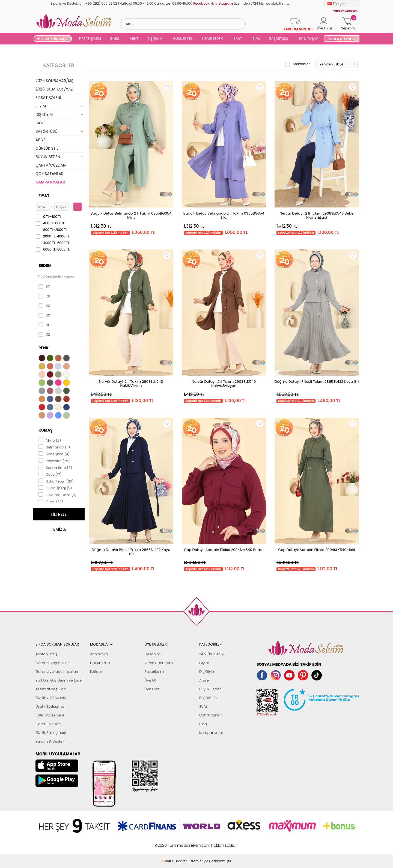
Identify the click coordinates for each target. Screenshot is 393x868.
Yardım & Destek (50, 741)
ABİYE (134, 39)
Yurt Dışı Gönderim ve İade (59, 680)
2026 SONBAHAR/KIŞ (54, 81)
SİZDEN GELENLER (342, 39)
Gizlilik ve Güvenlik (51, 698)
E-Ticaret (180, 843)
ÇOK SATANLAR (49, 174)
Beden (45, 266)
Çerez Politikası (48, 724)
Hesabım (152, 654)
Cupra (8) (51, 501)
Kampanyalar (211, 733)
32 (44, 334)
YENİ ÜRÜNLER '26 (55, 39)
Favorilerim (154, 672)
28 (44, 296)
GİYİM (114, 39)
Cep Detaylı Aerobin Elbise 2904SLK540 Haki (317, 550)
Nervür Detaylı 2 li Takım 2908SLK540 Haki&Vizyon (131, 384)
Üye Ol (150, 680)
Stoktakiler (298, 64)
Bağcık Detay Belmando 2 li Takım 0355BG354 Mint (131, 215)
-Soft (167, 843)
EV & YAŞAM (309, 39)
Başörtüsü (208, 698)
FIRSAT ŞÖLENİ (90, 39)
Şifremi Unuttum (159, 663)
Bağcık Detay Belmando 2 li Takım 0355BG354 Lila (224, 215)
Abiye (204, 680)
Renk (44, 348)
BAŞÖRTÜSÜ (279, 39)
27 (44, 287)
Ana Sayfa (99, 654)
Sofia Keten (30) (56, 481)
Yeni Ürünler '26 (212, 654)
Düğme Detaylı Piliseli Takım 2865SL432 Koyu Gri (316, 382)
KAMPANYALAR (50, 182)
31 (44, 325)
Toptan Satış (46, 654)
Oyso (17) (50, 474)
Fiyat (44, 196)
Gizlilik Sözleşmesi (51, 733)
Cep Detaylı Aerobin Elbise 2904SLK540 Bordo (224, 550)
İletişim (96, 672)
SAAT (238, 39)
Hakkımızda (100, 663)
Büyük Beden (210, 689)
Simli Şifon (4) (54, 454)
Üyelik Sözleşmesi (50, 706)
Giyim (204, 663)
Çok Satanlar (210, 715)
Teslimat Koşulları (51, 689)
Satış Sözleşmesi (50, 715)
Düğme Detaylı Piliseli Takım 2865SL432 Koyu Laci (131, 552)
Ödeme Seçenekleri (53, 663)
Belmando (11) (54, 447)
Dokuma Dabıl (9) (58, 495)
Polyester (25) (54, 460)
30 (44, 315)
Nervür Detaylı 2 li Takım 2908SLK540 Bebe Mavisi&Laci (316, 215)
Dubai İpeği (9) (55, 488)
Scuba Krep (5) (55, 467)
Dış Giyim (207, 672)
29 (44, 306)
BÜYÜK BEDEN (212, 39)
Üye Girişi (153, 689)
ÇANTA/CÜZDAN (51, 165)
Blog (203, 724)
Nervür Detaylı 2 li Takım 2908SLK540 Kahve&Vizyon (224, 384)
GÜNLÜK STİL (183, 39)
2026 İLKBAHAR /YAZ (54, 89)
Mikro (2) (50, 440)
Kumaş (45, 430)
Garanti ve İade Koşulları (57, 672)
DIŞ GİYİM (155, 39)
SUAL (256, 39)
